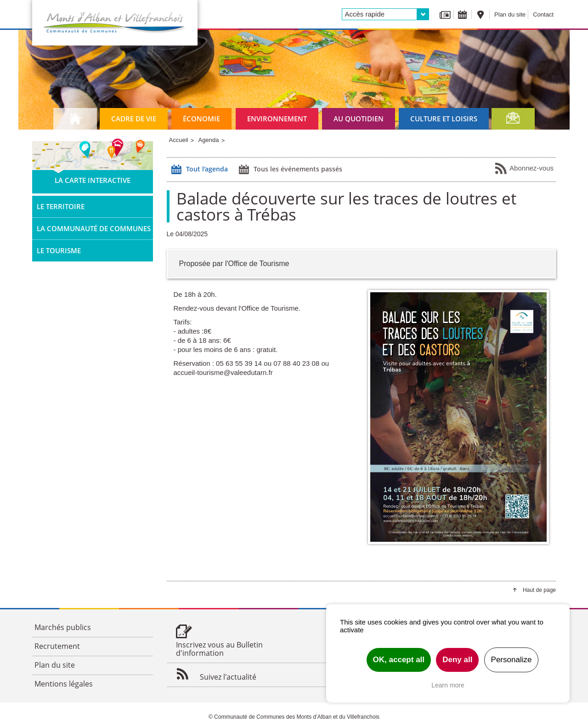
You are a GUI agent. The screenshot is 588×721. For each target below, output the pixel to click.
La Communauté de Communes (94, 228)
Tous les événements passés (289, 170)
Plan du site (510, 14)
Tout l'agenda (198, 170)
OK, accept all (399, 660)
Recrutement (57, 646)
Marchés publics (63, 627)
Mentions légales (64, 684)
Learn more (448, 685)
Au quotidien (359, 119)
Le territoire (61, 206)
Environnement (277, 119)
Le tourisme (59, 250)
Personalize (512, 660)
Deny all (457, 660)
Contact (543, 14)
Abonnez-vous (524, 169)
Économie (201, 119)
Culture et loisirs (444, 119)
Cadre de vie (134, 119)
